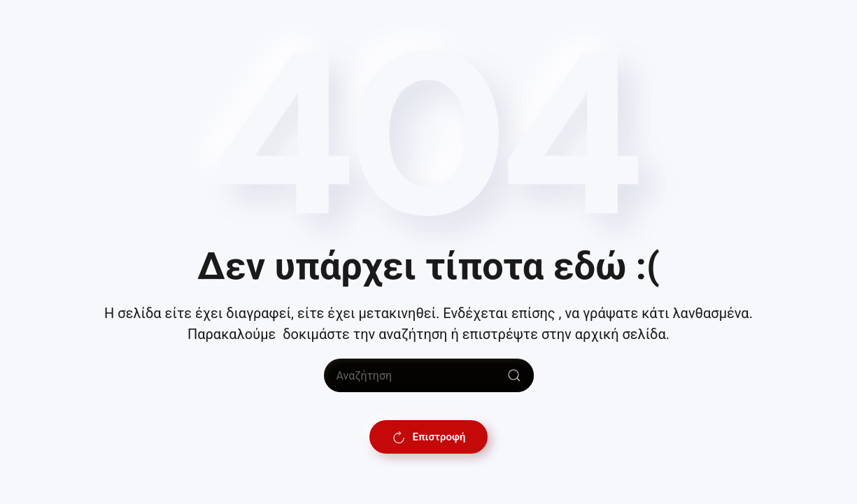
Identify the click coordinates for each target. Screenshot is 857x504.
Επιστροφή (429, 437)
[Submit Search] (514, 375)
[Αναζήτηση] (429, 375)
